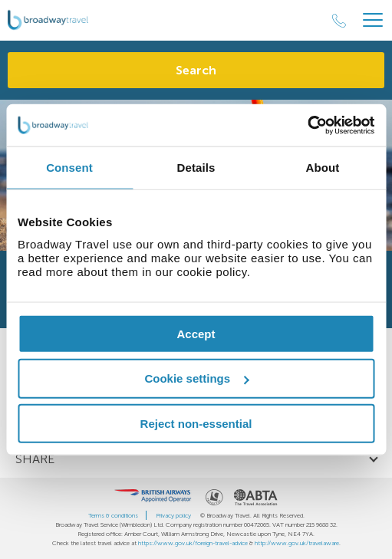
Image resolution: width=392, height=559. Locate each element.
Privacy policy (173, 515)
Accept (196, 333)
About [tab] (323, 168)
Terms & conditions (113, 515)
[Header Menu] (373, 20)
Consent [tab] (69, 168)
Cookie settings (196, 378)
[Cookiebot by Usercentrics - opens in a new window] (307, 125)
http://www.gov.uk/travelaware (297, 543)
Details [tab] (196, 168)
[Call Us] (339, 21)
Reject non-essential (196, 424)
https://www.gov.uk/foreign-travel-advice (193, 543)
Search (196, 70)
